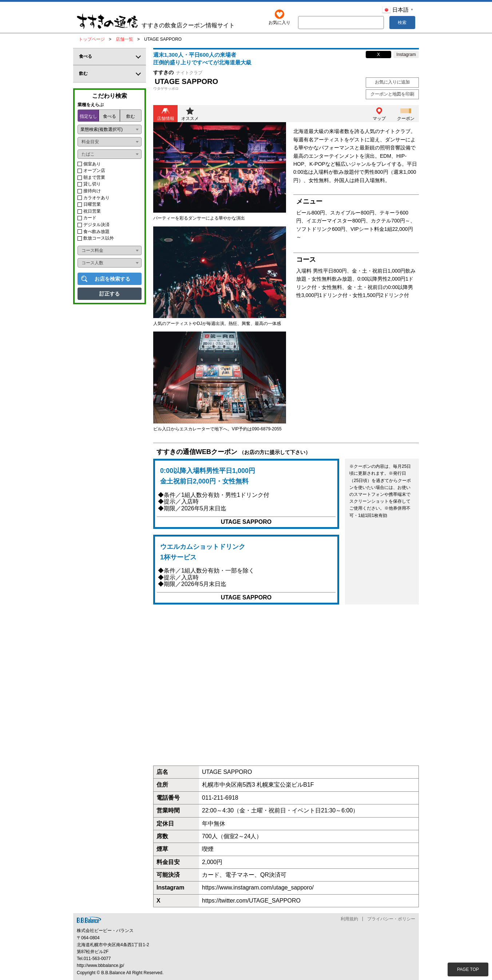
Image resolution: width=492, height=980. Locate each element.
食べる (110, 116)
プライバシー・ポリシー (391, 919)
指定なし (88, 116)
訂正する (110, 294)
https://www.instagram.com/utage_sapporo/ (258, 888)
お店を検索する (112, 279)
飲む (131, 116)
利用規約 (349, 919)
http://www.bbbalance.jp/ (100, 966)
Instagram (406, 55)
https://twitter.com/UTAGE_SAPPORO (251, 901)
